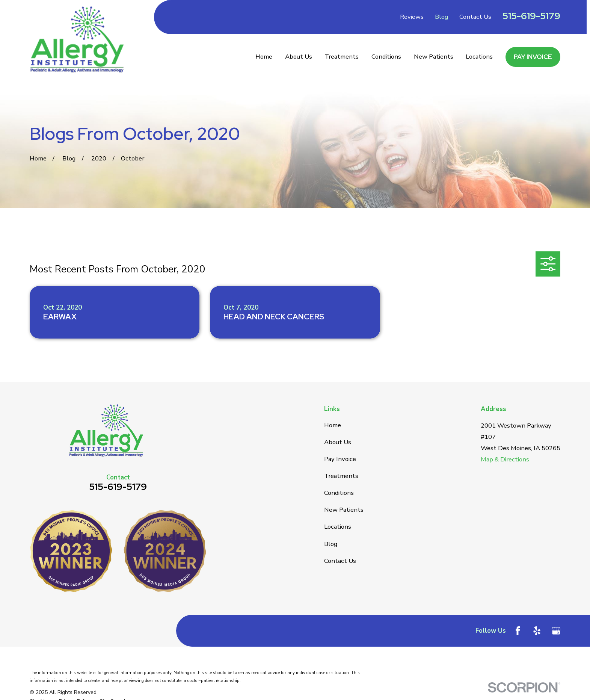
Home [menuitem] (264, 57)
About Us (338, 442)
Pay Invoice (533, 57)
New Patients (344, 510)
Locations (338, 527)
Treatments (341, 476)
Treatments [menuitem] (342, 57)
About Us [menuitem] (299, 57)
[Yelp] (537, 631)
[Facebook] (518, 631)
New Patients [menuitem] (434, 57)
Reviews (412, 17)
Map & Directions (505, 459)
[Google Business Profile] (556, 631)
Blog (441, 17)
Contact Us (475, 17)
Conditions (339, 493)
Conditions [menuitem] (386, 57)
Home (333, 425)
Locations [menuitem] (479, 57)
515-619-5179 (531, 16)
